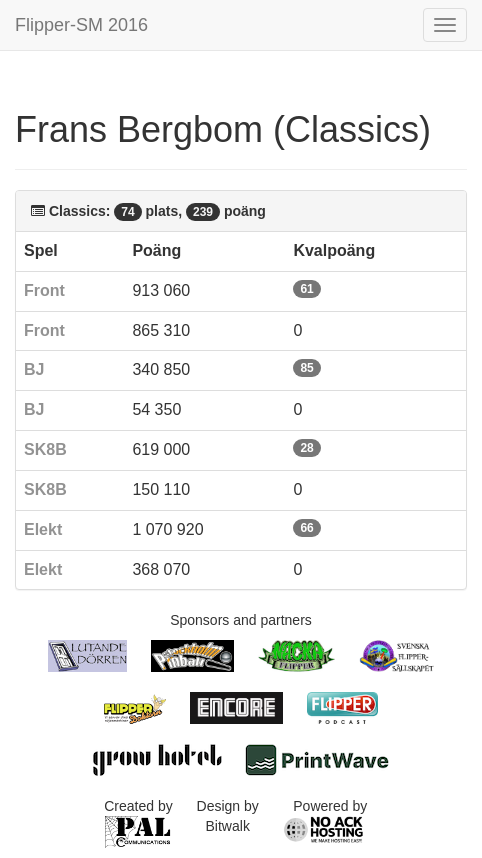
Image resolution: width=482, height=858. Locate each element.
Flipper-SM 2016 (81, 25)
